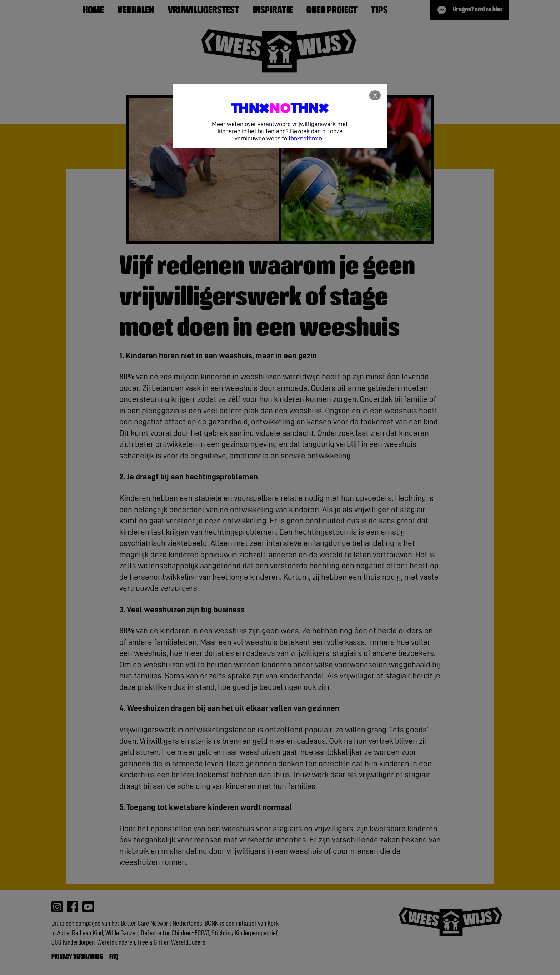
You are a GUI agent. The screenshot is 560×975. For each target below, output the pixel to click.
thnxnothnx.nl (306, 138)
